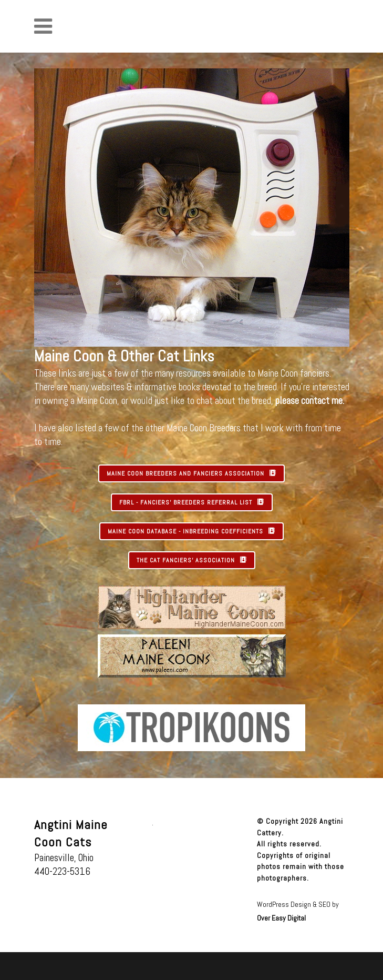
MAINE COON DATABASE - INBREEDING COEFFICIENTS (191, 531)
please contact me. (310, 401)
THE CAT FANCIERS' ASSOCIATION (192, 560)
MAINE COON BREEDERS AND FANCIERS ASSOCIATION (191, 473)
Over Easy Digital (281, 918)
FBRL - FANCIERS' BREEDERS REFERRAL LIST (192, 502)
